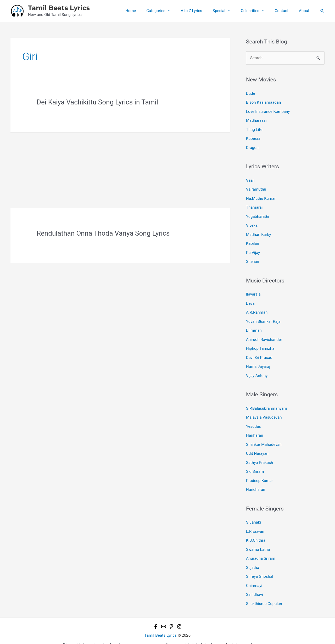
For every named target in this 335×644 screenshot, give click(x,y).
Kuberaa (253, 137)
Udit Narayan (257, 447)
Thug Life (254, 129)
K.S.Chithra (256, 533)
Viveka (252, 223)
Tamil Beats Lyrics (59, 8)
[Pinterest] (171, 617)
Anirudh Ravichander (264, 335)
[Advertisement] (120, 169)
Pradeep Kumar (259, 474)
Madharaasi (256, 120)
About (305, 11)
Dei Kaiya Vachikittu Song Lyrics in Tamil (97, 102)
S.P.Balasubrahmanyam (267, 403)
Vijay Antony (257, 370)
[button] (322, 11)
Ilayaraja (253, 291)
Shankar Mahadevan (264, 438)
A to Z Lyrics (203, 11)
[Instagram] (179, 617)
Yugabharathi (258, 214)
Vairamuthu (256, 188)
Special (228, 11)
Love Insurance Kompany (268, 111)
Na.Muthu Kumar (261, 197)
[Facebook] (156, 617)
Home (148, 11)
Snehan (253, 258)
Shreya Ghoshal (260, 568)
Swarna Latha (258, 542)
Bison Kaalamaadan (263, 102)
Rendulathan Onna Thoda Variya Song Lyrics (103, 233)
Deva (250, 300)
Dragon (252, 146)
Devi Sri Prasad (259, 353)
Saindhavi (255, 586)
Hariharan (255, 430)
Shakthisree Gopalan (264, 595)
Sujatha (253, 559)
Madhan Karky (259, 232)
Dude (251, 93)
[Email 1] (164, 617)
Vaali (250, 179)
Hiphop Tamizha (260, 344)
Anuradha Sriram (261, 551)
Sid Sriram (255, 465)
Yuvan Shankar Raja (263, 318)
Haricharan (256, 483)
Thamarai (254, 206)
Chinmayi (254, 577)
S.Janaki (253, 515)
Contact (286, 11)
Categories (170, 11)
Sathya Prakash (259, 456)
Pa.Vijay (253, 249)
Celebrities (257, 11)
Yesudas (253, 421)
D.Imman (254, 326)
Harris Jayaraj (258, 362)
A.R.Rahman (257, 309)
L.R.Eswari (255, 524)
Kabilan (253, 241)
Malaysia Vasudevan (264, 412)
